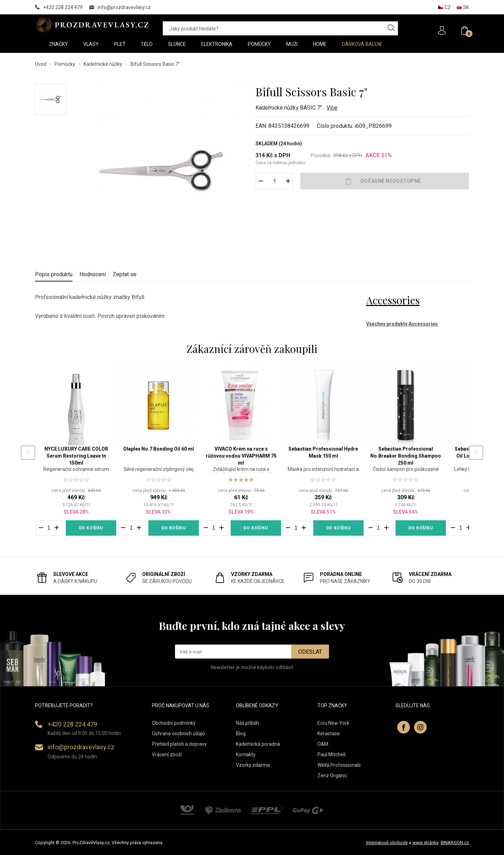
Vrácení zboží (167, 755)
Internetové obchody (387, 843)
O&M (323, 744)
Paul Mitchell (331, 755)
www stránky (425, 843)
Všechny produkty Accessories (402, 324)
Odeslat (310, 652)
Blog (241, 734)
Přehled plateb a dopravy (179, 744)
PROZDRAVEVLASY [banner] (92, 25)
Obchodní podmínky (174, 723)
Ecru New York (333, 723)
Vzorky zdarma (253, 765)
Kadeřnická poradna (258, 744)
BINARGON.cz (455, 843)
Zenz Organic (332, 776)
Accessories (393, 300)
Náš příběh (247, 723)
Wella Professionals (339, 765)
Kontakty (246, 755)
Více (332, 108)
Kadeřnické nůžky (103, 64)
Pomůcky (65, 64)
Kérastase (329, 734)
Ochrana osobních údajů (178, 734)
